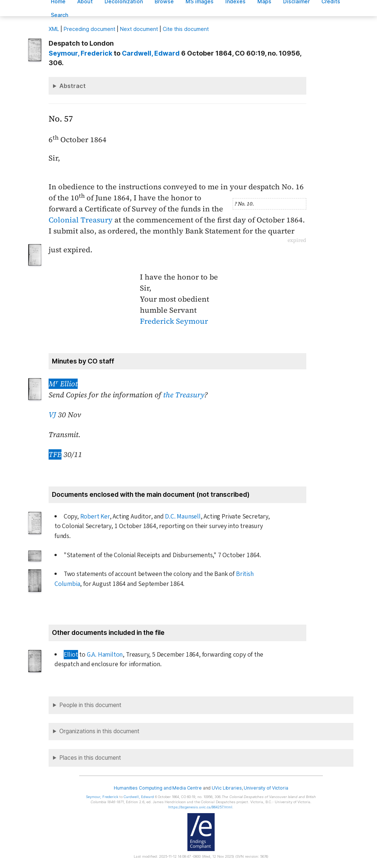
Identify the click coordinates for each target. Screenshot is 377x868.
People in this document (90, 705)
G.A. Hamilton (105, 655)
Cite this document (186, 29)
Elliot (71, 655)
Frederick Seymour (174, 321)
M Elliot (63, 384)
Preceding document (89, 29)
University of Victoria (266, 788)
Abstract (73, 86)
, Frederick (80, 53)
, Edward (151, 53)
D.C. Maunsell (183, 516)
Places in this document (90, 758)
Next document (139, 29)
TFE (55, 454)
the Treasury (184, 395)
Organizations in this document (99, 731)
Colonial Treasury (81, 220)
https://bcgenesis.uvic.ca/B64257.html (200, 807)
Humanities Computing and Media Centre (158, 788)
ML (54, 29)
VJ (52, 415)
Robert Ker (95, 516)
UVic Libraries (227, 788)
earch (60, 15)
